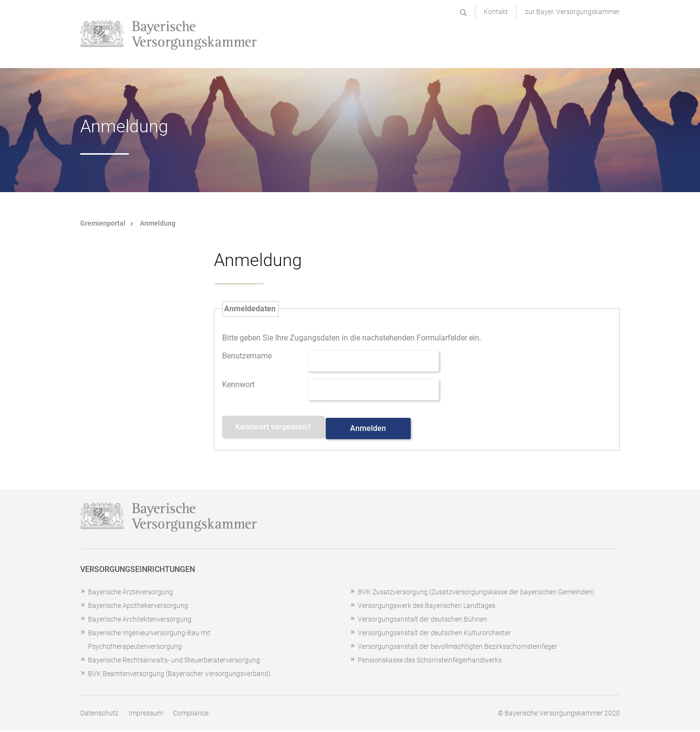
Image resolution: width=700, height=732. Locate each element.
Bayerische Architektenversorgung (140, 621)
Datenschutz (99, 714)
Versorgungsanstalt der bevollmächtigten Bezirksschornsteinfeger (457, 648)
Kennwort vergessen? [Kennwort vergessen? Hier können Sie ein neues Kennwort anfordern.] (278, 430)
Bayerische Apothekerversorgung (138, 607)
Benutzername (247, 355)
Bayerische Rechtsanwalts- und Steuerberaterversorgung (174, 661)
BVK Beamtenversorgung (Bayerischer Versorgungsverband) (179, 675)
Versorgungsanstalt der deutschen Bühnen (422, 621)
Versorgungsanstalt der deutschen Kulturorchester (434, 634)
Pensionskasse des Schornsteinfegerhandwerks (430, 661)
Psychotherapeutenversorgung (135, 648)
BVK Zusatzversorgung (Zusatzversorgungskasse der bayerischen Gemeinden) (476, 593)
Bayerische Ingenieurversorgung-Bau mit (149, 634)
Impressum (146, 714)
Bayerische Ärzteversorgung (131, 593)
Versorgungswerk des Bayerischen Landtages (427, 607)
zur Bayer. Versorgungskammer (572, 12)
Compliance (191, 714)
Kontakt (496, 12)
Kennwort (238, 384)
